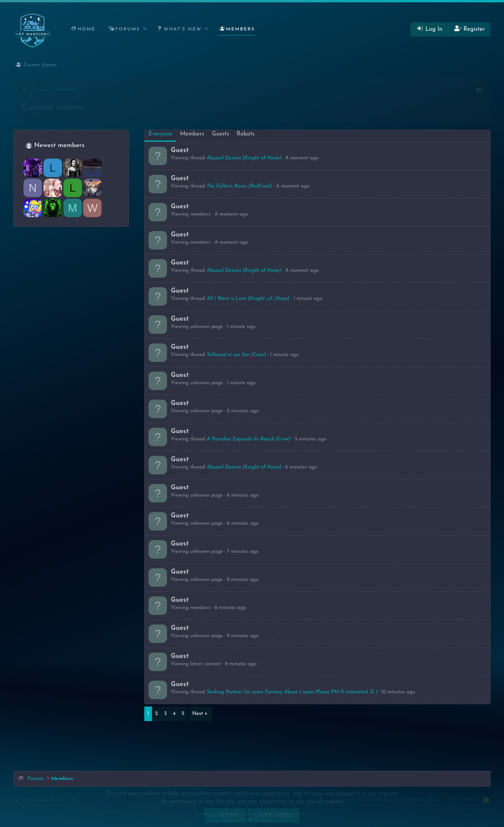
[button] (145, 29)
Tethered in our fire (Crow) (236, 355)
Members (241, 29)
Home (86, 29)
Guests (221, 134)
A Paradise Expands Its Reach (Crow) (249, 439)
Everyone (160, 134)
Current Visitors (40, 65)
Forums (128, 29)
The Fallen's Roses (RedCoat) (239, 186)
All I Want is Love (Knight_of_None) (248, 299)
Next (198, 714)
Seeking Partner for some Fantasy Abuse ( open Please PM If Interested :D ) (292, 692)
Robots (245, 134)
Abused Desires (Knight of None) (244, 158)
